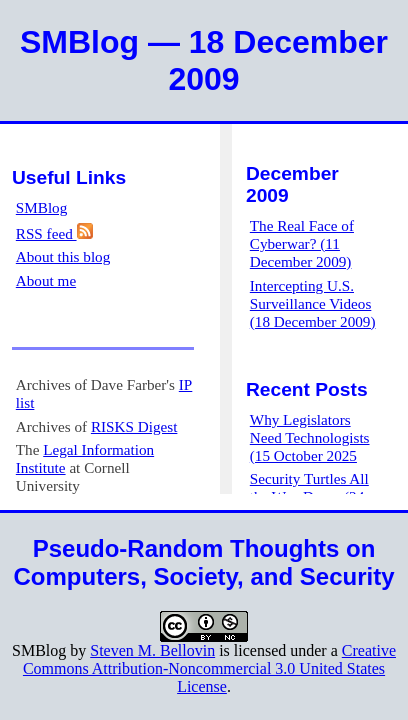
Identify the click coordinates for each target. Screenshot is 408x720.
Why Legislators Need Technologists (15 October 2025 (310, 437)
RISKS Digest (134, 426)
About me (46, 280)
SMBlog (42, 207)
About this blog (63, 256)
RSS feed (54, 233)
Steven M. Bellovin (152, 650)
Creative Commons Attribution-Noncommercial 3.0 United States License (209, 668)
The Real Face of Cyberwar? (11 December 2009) (302, 243)
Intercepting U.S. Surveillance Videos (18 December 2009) (313, 303)
